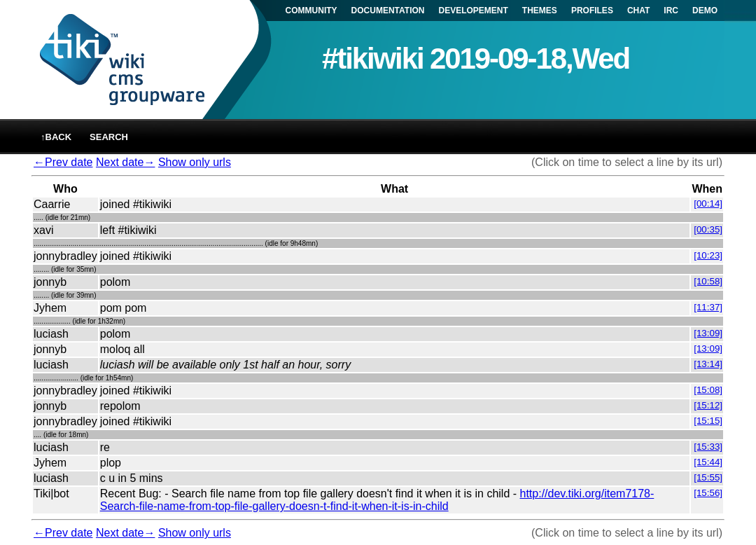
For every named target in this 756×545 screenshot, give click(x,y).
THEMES (540, 11)
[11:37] (708, 307)
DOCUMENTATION (388, 11)
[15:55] (708, 477)
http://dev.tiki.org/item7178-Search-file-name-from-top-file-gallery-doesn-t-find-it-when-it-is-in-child (377, 500)
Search (109, 137)
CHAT (638, 11)
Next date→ (125, 162)
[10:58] (708, 281)
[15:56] (708, 493)
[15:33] (708, 447)
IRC (671, 11)
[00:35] (708, 229)
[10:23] (708, 255)
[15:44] (708, 462)
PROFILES (592, 11)
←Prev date (63, 162)
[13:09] (708, 333)
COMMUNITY (311, 11)
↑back (56, 137)
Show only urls (195, 162)
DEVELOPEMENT (474, 11)
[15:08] (708, 390)
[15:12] (708, 405)
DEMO (705, 11)
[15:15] (708, 421)
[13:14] (708, 364)
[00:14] (708, 203)
